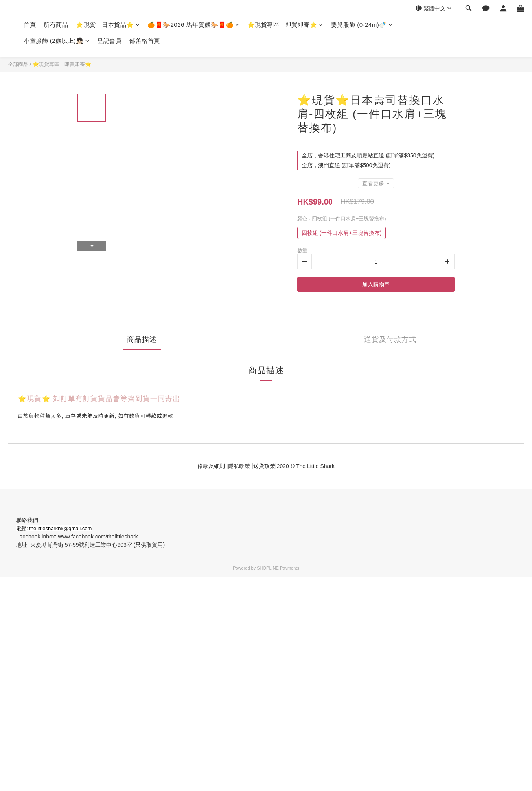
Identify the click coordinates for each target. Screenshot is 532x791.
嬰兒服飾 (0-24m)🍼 (362, 25)
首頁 (30, 25)
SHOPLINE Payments (278, 568)
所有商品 (56, 25)
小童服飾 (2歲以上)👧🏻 (56, 41)
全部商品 (18, 64)
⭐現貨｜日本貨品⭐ (108, 25)
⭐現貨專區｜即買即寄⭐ (285, 25)
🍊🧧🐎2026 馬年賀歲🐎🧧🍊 (193, 25)
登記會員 (109, 41)
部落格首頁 (145, 41)
